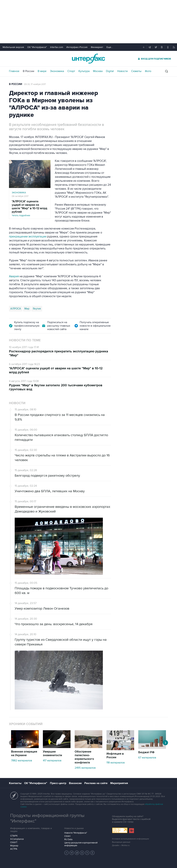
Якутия (37, 309)
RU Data (68, 839)
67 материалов (147, 758)
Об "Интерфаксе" (37, 47)
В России (29, 71)
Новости (122, 71)
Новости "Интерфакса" (76, 833)
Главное (14, 71)
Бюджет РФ (146, 752)
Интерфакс (88, 59)
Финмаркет (97, 47)
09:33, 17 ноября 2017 (35, 84)
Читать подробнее (30, 208)
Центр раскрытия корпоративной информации (81, 844)
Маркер (14, 846)
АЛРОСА (16, 309)
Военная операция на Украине (24, 754)
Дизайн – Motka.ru (121, 845)
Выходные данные (121, 842)
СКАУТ (14, 842)
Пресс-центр (58, 783)
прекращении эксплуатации (28, 237)
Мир (27, 309)
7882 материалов (22, 761)
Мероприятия (119, 783)
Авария (14, 276)
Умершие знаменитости (52, 754)
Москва (98, 71)
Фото (148, 71)
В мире (42, 71)
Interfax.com (57, 47)
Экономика (57, 71)
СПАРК (14, 836)
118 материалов (116, 763)
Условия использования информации (131, 839)
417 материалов (52, 761)
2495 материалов (85, 768)
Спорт (71, 71)
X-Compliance (17, 839)
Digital (110, 71)
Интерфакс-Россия (77, 47)
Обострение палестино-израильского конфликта (84, 757)
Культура (84, 71)
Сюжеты (136, 71)
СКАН (67, 836)
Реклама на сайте (96, 783)
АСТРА (14, 849)
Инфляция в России (115, 756)
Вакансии (75, 783)
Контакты (15, 783)
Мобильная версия (13, 47)
